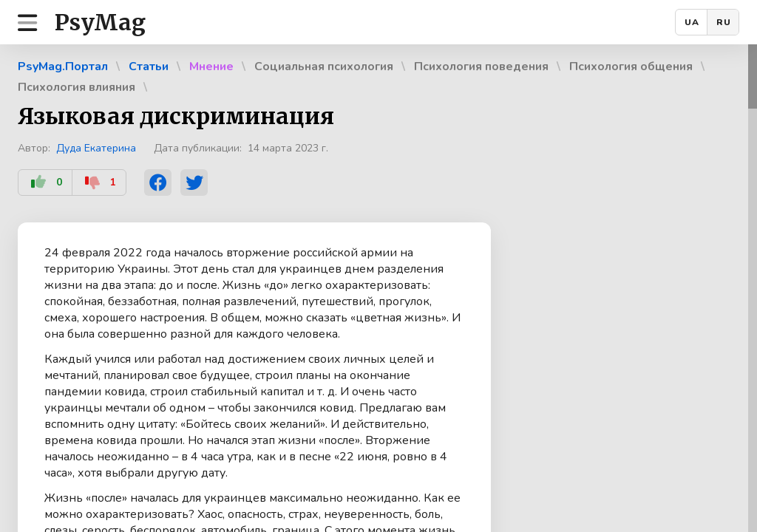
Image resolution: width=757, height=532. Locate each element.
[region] (378, 288)
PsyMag (100, 22)
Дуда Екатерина (96, 148)
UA (692, 22)
